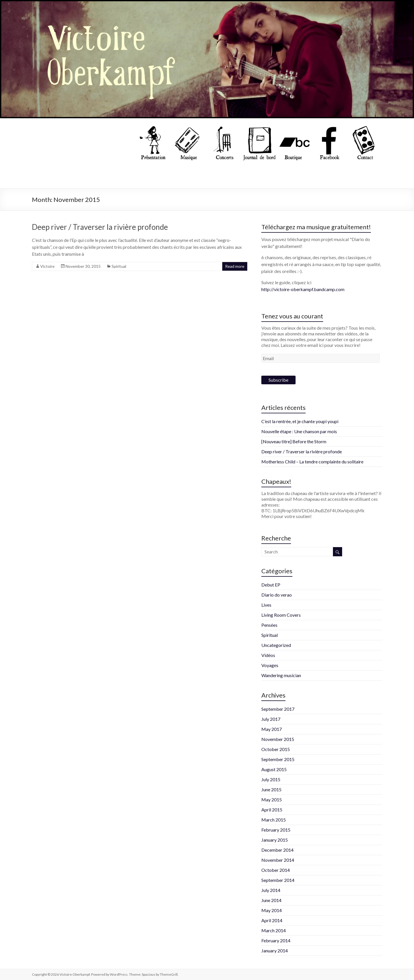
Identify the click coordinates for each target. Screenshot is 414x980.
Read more (235, 266)
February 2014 (276, 940)
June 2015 (271, 789)
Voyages (270, 665)
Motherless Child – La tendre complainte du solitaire (312, 462)
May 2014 (272, 910)
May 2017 (272, 729)
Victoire (47, 266)
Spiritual (119, 266)
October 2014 (276, 870)
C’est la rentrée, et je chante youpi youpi (300, 421)
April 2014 (272, 920)
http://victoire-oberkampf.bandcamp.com (303, 289)
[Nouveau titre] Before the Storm (294, 441)
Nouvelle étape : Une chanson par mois (299, 431)
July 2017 (271, 719)
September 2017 (278, 709)
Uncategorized (276, 645)
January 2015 (275, 840)
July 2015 (271, 779)
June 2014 (271, 900)
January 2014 (275, 951)
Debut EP (271, 585)
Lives (266, 605)
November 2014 (278, 860)
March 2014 (274, 930)
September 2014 (278, 880)
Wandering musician (281, 675)
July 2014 (271, 890)
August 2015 (274, 769)
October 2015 (276, 749)
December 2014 (277, 850)
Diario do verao (277, 595)
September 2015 (278, 759)
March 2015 (274, 820)
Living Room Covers (281, 615)
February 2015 (276, 830)
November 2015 (278, 739)
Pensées (269, 625)
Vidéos (268, 655)
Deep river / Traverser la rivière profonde (100, 227)
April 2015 (272, 810)
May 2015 (272, 800)
